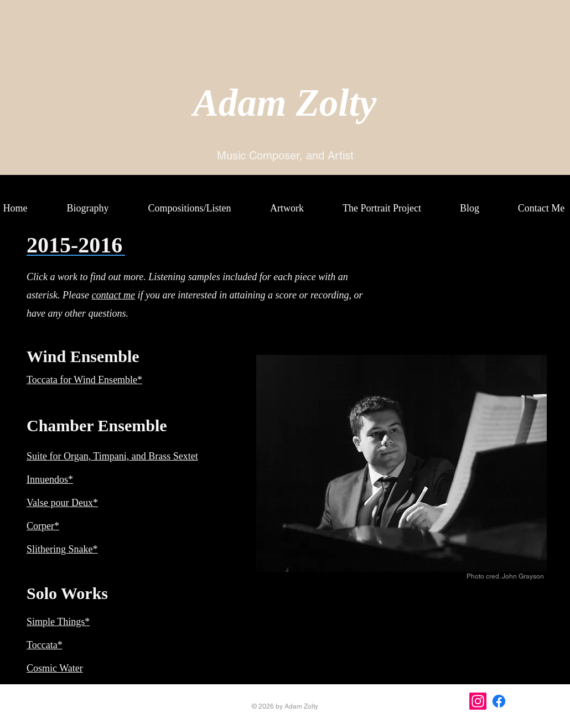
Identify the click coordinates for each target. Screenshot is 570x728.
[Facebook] (499, 701)
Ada (225, 103)
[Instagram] (478, 701)
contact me (113, 295)
